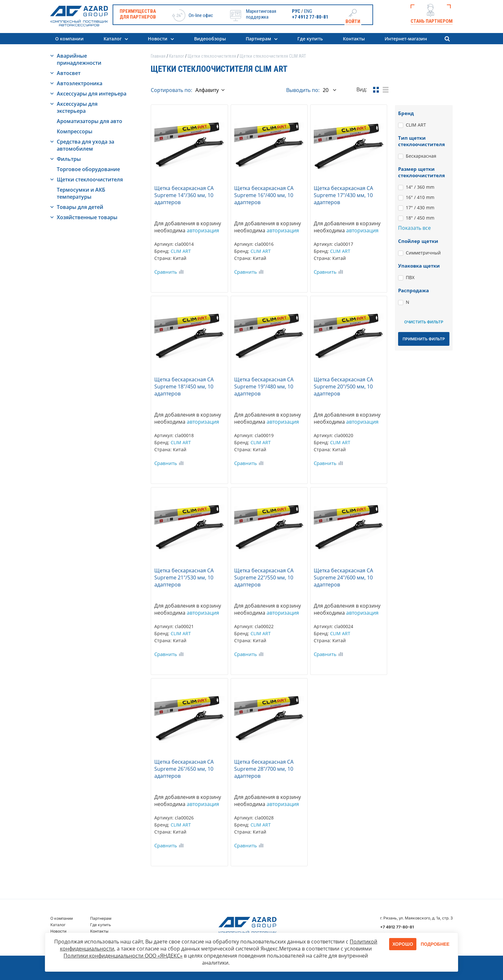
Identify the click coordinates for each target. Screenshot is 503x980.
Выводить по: (303, 90)
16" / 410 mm (420, 197)
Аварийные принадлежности (79, 59)
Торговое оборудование (88, 169)
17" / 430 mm (420, 208)
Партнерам (258, 39)
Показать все (414, 228)
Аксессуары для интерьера (92, 94)
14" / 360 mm (420, 187)
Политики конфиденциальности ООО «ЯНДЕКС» (123, 956)
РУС (296, 11)
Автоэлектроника (80, 83)
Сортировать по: (171, 90)
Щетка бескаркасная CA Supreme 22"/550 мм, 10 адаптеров (264, 577)
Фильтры (69, 159)
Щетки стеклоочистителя (90, 179)
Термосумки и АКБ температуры (81, 193)
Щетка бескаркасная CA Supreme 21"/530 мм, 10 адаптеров (184, 577)
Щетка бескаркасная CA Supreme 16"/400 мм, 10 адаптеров (264, 195)
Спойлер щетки (418, 241)
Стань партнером (432, 21)
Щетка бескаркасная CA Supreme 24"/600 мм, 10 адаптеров (343, 577)
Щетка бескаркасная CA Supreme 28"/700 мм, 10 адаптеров (264, 769)
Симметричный (423, 253)
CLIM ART (181, 251)
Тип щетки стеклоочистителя (422, 141)
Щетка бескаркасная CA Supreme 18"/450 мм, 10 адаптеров (184, 386)
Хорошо (403, 944)
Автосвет (69, 73)
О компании (69, 39)
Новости (158, 39)
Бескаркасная (421, 156)
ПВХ (410, 277)
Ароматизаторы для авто (90, 121)
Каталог (113, 39)
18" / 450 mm (420, 218)
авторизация (203, 230)
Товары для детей (80, 207)
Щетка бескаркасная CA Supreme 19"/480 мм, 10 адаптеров (264, 386)
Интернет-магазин (406, 39)
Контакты (354, 39)
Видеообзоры (210, 39)
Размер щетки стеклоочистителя (422, 172)
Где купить (310, 39)
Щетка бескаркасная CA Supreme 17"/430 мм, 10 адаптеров (343, 195)
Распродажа (413, 290)
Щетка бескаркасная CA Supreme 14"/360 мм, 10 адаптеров (184, 195)
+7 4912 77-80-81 (310, 17)
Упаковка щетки (419, 266)
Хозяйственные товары (87, 217)
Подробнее (435, 944)
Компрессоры (75, 131)
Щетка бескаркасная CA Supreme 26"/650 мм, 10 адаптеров (184, 769)
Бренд (406, 113)
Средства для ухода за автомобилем (85, 145)
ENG (308, 11)
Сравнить (166, 272)
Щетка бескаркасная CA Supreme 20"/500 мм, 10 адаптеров (343, 386)
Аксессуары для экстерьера (77, 107)
